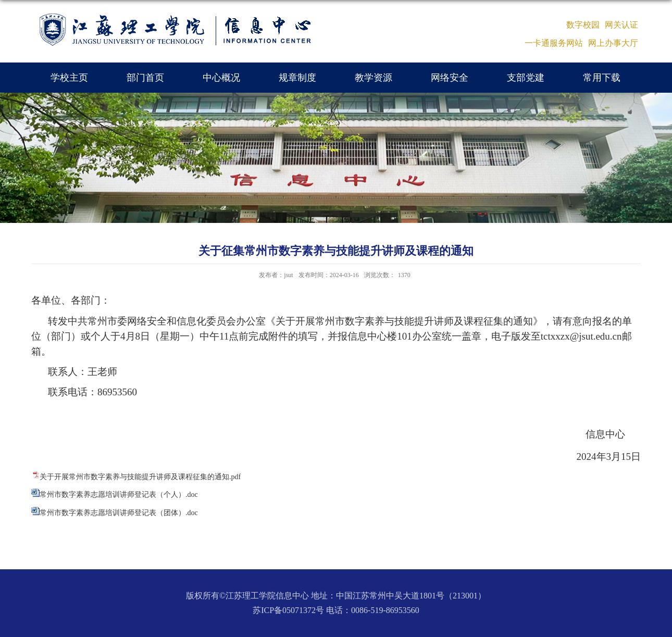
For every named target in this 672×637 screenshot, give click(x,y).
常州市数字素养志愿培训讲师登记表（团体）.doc (119, 513)
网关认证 (621, 25)
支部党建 (526, 78)
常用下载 (602, 78)
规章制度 (297, 78)
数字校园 (583, 25)
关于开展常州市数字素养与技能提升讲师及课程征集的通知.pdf (140, 477)
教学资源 (374, 78)
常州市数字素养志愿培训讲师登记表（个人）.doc (119, 495)
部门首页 (145, 78)
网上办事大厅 (613, 43)
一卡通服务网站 (554, 43)
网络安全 (450, 78)
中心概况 (221, 78)
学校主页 (69, 78)
